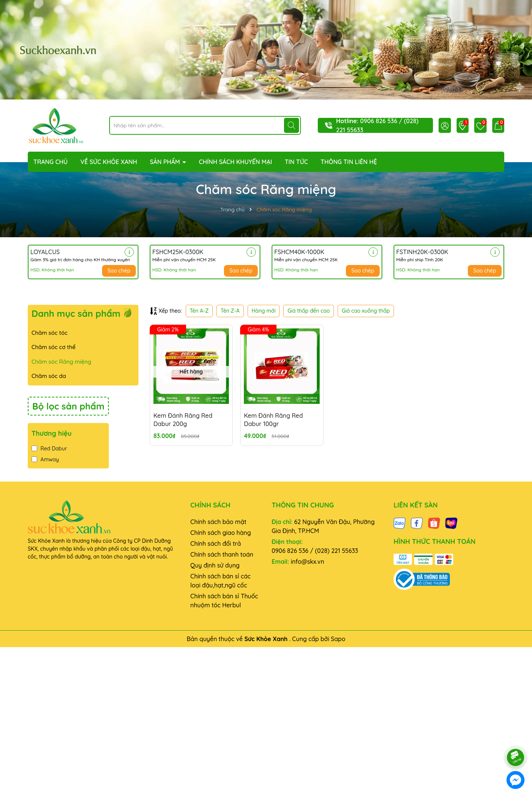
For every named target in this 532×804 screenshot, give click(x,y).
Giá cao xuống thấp (366, 311)
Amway (45, 459)
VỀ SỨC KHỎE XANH (109, 162)
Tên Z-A (230, 311)
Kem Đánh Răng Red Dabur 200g (183, 420)
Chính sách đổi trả (216, 544)
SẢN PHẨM (166, 162)
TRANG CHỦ (50, 162)
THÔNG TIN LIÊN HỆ (349, 162)
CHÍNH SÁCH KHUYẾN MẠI (235, 162)
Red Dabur (49, 449)
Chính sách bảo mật (218, 522)
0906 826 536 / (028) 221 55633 (315, 551)
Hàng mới (264, 311)
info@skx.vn (307, 562)
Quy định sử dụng (215, 565)
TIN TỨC (296, 162)
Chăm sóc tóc (50, 333)
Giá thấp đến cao (309, 311)
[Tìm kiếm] (292, 125)
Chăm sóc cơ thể (53, 347)
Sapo (338, 639)
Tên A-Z (199, 311)
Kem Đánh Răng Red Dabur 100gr (273, 420)
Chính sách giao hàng (220, 533)
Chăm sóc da (49, 376)
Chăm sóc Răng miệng (61, 362)
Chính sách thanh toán (222, 554)
